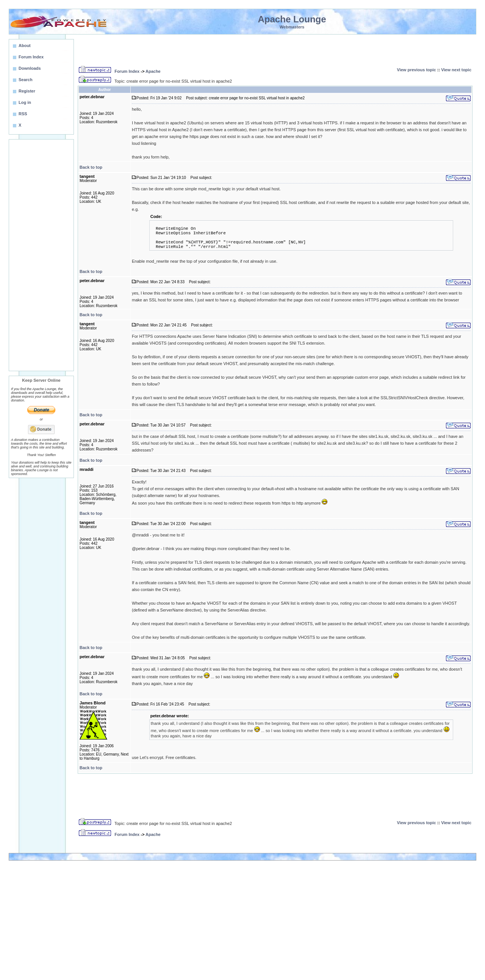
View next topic (456, 70)
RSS (23, 114)
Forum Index (127, 71)
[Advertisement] (41, 255)
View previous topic (417, 70)
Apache (153, 71)
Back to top (91, 167)
